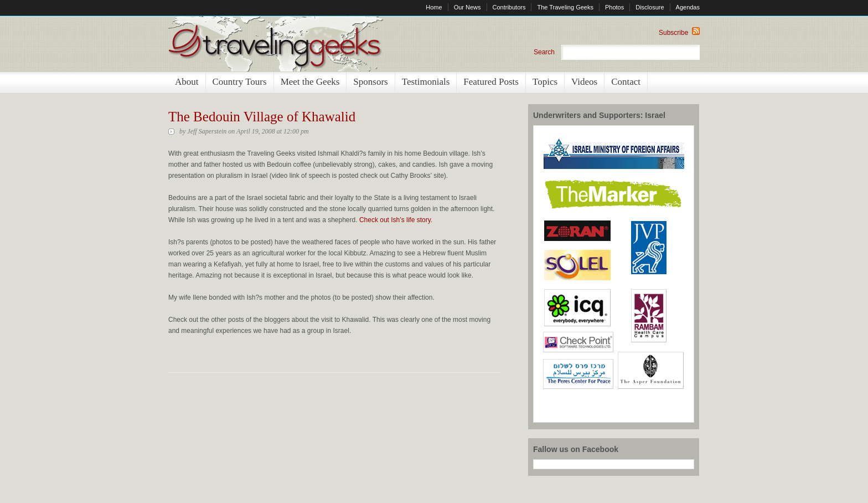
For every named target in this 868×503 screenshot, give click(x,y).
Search (544, 52)
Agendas (688, 7)
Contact (626, 82)
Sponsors (370, 82)
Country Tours (240, 82)
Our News (467, 7)
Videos (584, 82)
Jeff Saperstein (207, 131)
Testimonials (426, 82)
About (187, 82)
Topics (545, 82)
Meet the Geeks (310, 82)
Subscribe (679, 33)
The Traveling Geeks (565, 7)
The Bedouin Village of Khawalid (262, 117)
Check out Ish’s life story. (396, 220)
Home (434, 7)
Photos (614, 7)
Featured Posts (491, 82)
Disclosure (650, 7)
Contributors (509, 7)
